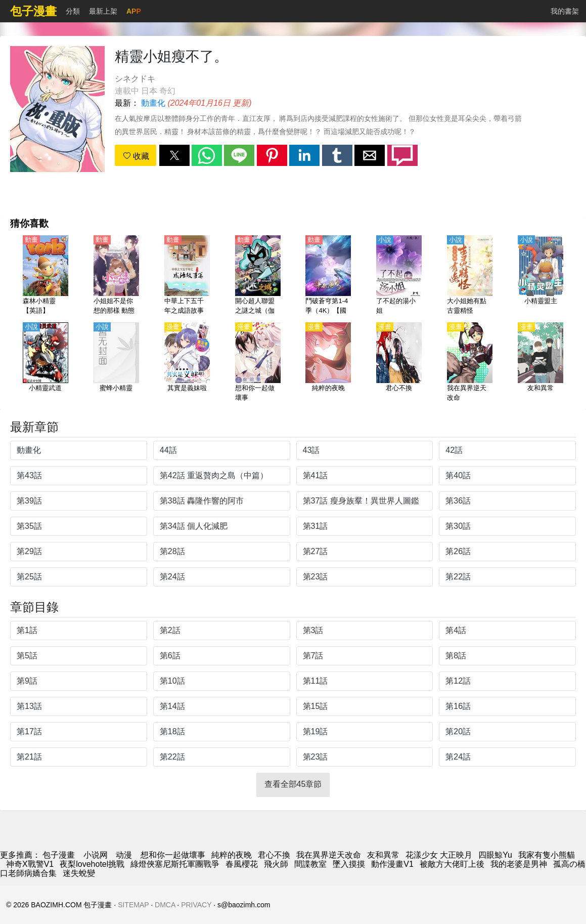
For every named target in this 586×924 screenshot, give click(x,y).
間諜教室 (310, 864)
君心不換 (274, 855)
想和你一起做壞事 (173, 855)
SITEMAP (133, 905)
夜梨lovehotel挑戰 (92, 864)
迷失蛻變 (79, 873)
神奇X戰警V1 (30, 864)
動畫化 (153, 103)
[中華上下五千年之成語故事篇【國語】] (187, 276)
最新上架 (103, 11)
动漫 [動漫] (124, 855)
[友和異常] (540, 363)
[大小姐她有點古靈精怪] (470, 276)
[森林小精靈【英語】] (46, 276)
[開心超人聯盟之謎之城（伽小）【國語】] (258, 276)
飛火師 (276, 864)
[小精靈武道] (46, 363)
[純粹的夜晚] (328, 363)
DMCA (165, 905)
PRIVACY (196, 905)
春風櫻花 (242, 864)
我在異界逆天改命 (329, 855)
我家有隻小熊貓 (547, 855)
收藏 (136, 156)
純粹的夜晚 (232, 855)
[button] (174, 155)
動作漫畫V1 (392, 864)
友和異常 (383, 855)
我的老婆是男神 (519, 864)
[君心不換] (399, 363)
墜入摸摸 (349, 864)
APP (134, 11)
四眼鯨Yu (495, 855)
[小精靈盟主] (540, 276)
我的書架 (565, 11)
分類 (73, 11)
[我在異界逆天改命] (470, 363)
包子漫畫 (59, 855)
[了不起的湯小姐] (399, 276)
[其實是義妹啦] (187, 363)
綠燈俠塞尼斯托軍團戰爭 (175, 864)
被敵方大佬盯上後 (452, 864)
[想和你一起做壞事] (258, 363)
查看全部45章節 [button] (293, 784)
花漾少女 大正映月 (439, 855)
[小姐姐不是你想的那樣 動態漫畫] (116, 276)
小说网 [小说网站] (96, 855)
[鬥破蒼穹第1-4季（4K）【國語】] (328, 276)
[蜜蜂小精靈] (116, 363)
